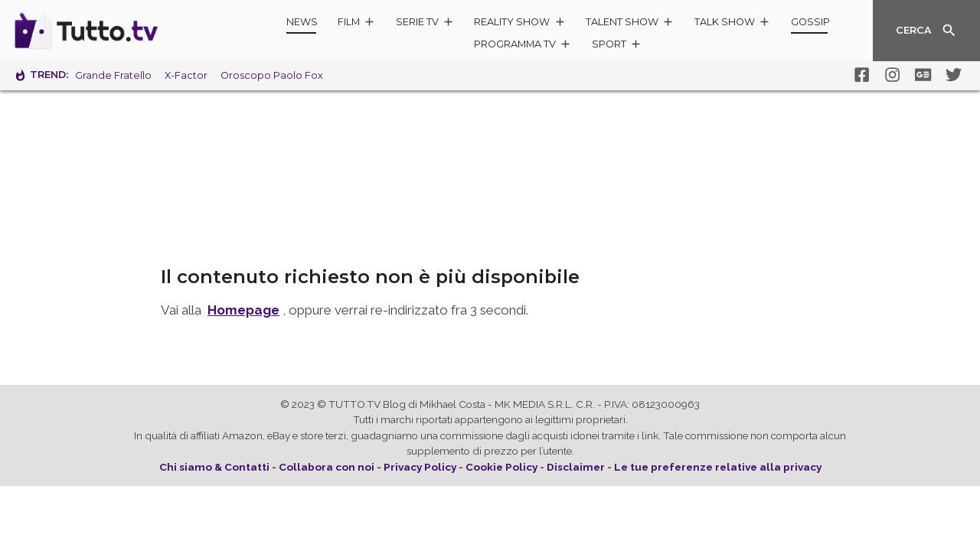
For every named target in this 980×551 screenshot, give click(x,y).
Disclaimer (576, 467)
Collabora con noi (327, 467)
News (302, 22)
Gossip (810, 22)
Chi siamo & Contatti (214, 467)
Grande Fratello (113, 75)
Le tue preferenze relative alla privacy (718, 467)
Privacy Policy (420, 467)
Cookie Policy (501, 467)
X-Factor (186, 75)
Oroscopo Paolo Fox (272, 75)
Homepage (243, 310)
